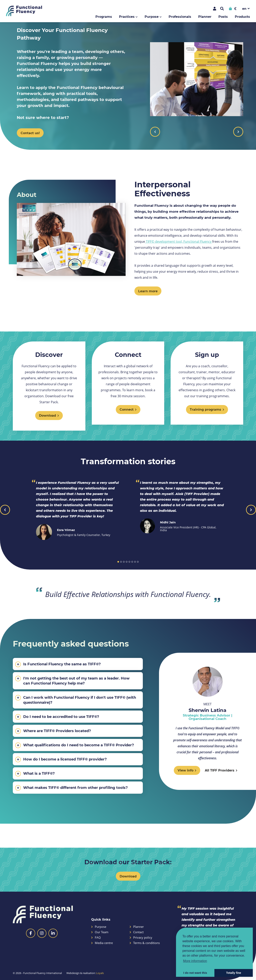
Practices (127, 16)
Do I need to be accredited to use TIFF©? (57, 717)
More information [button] (195, 961)
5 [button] (129, 562)
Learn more (148, 291)
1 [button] (118, 562)
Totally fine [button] (234, 973)
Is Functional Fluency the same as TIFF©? (58, 664)
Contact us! (30, 133)
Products (242, 16)
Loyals (100, 973)
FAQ (96, 938)
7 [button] (135, 562)
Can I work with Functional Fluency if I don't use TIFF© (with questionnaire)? (76, 700)
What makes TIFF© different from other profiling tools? (71, 788)
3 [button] (124, 562)
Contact (137, 932)
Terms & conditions (145, 943)
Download (128, 876)
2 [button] (121, 562)
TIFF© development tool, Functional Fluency (179, 241)
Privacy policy (141, 938)
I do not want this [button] (195, 973)
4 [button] (127, 562)
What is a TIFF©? (35, 774)
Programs (104, 16)
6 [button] (132, 562)
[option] (128, 85)
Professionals (180, 16)
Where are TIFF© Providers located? (53, 731)
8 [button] (138, 562)
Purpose (152, 16)
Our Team (100, 932)
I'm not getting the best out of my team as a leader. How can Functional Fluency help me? (72, 681)
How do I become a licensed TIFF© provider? (61, 759)
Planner (205, 16)
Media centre (102, 943)
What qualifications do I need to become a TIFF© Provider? (75, 745)
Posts (223, 16)
